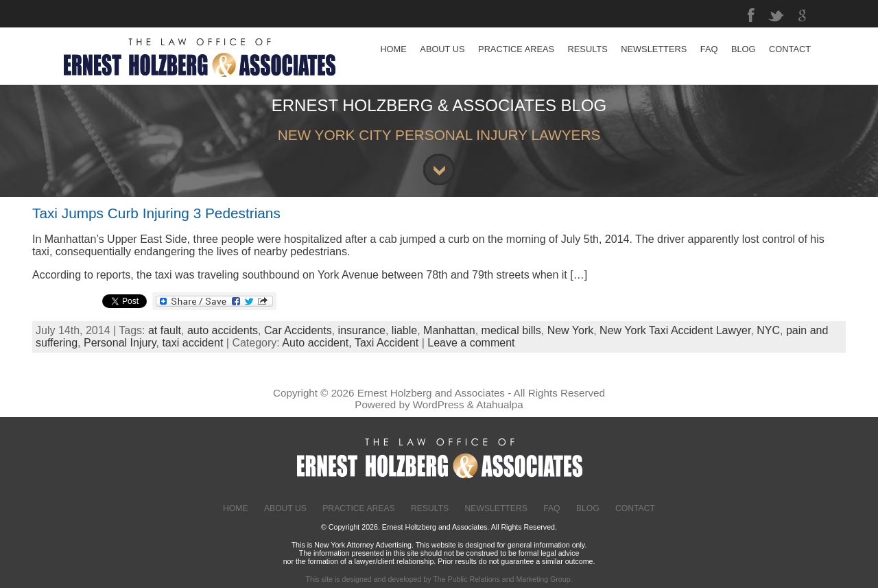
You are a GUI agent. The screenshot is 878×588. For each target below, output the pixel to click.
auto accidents (223, 330)
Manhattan (449, 330)
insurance (362, 330)
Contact (635, 508)
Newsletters (496, 508)
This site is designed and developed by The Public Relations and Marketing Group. (439, 579)
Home (235, 508)
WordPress (439, 404)
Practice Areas (358, 508)
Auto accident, (318, 343)
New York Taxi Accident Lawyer (675, 330)
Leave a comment (471, 343)
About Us (285, 508)
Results (430, 508)
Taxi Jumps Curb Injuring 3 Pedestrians (156, 213)
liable (404, 330)
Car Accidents (298, 330)
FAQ (551, 508)
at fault (165, 330)
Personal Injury (120, 343)
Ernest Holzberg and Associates (431, 393)
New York (571, 330)
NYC (768, 330)
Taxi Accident (387, 343)
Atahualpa (499, 404)
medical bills (511, 330)
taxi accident (192, 343)
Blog (588, 508)
